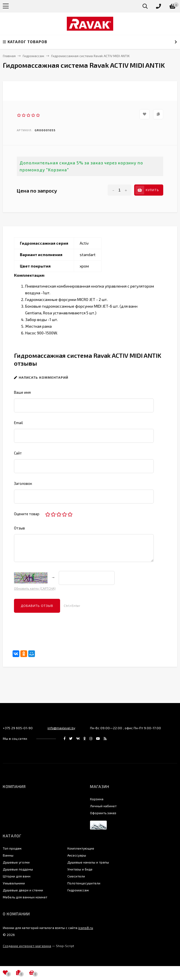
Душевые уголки (16, 862)
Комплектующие (81, 848)
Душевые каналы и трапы (88, 862)
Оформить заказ (103, 813)
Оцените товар (27, 514)
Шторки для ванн (17, 876)
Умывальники (14, 883)
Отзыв (19, 528)
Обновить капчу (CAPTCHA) (35, 588)
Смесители (76, 876)
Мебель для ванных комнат (25, 897)
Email (18, 423)
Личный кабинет (103, 806)
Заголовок (23, 483)
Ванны (8, 855)
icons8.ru (86, 928)
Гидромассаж (78, 890)
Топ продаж (12, 848)
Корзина (97, 799)
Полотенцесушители (84, 883)
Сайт (18, 453)
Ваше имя (22, 392)
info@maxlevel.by (61, 728)
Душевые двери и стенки (23, 890)
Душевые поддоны (18, 869)
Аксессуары (77, 855)
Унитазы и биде (80, 869)
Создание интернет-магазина (27, 946)
